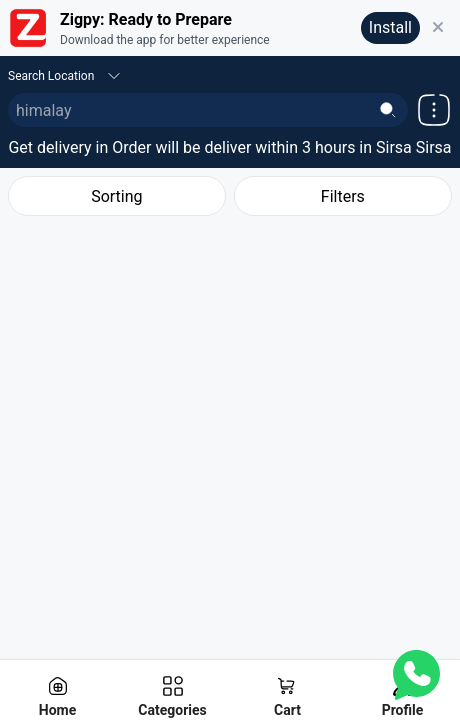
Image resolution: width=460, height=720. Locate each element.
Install (390, 27)
